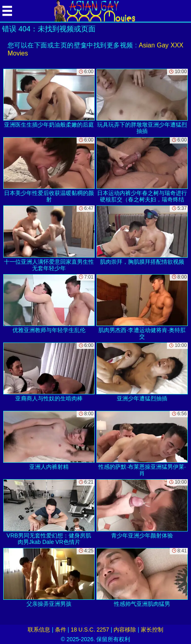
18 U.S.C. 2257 (90, 630)
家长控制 (152, 630)
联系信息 (39, 630)
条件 (61, 630)
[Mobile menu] (7, 11)
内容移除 (125, 630)
